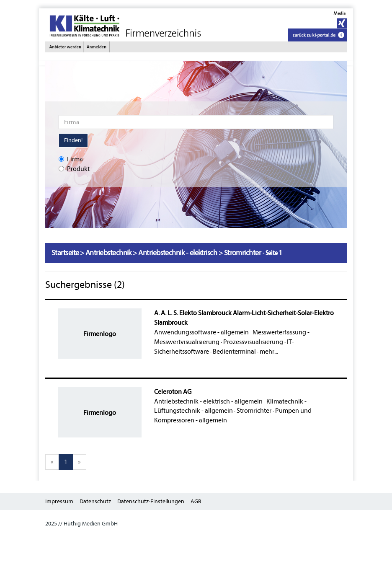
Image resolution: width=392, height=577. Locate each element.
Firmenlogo (100, 334)
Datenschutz (95, 501)
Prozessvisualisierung (253, 342)
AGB (196, 501)
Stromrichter (254, 411)
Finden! (73, 140)
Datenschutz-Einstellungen (151, 501)
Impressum (59, 501)
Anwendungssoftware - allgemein (201, 332)
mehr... (269, 352)
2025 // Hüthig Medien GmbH (81, 524)
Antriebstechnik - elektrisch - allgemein (208, 401)
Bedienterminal (234, 352)
